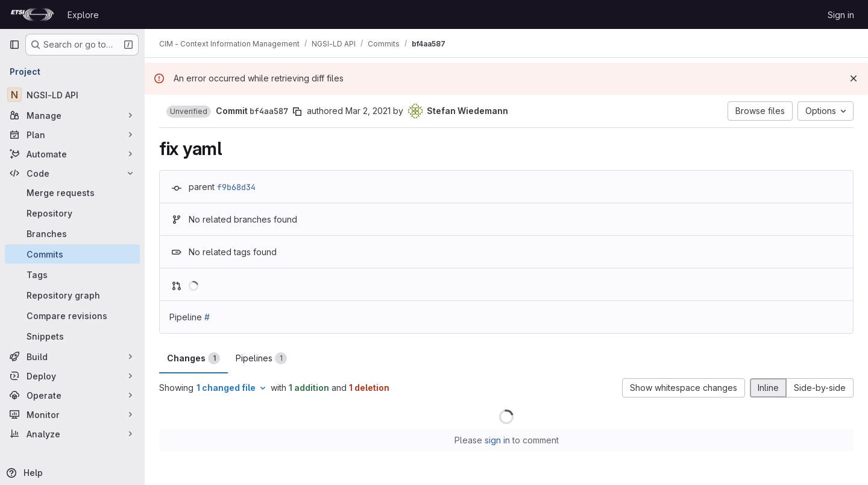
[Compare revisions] (72, 315)
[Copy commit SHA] (297, 112)
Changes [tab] (193, 358)
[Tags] (72, 274)
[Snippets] (72, 336)
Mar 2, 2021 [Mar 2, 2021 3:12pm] (368, 111)
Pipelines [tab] (261, 358)
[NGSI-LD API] (72, 95)
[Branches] (72, 233)
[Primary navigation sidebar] (14, 45)
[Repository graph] (72, 295)
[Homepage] (32, 14)
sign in (497, 440)
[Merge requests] (72, 192)
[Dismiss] (854, 78)
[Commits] (72, 254)
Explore (83, 15)
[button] (189, 112)
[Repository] (72, 213)
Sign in (841, 15)
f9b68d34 (236, 187)
